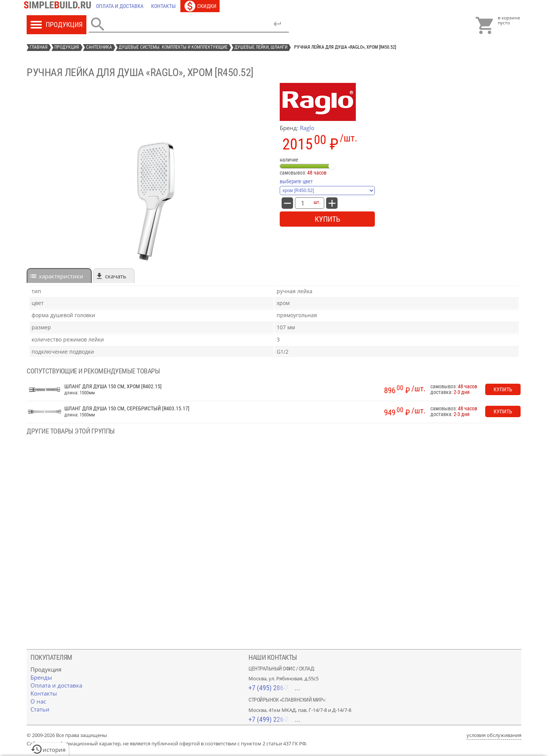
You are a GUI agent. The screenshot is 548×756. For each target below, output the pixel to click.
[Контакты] (163, 6)
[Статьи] (40, 709)
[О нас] (38, 701)
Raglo (307, 128)
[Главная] (59, 6)
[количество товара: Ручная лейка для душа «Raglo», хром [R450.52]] (303, 203)
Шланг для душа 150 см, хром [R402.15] (113, 387)
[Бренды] (41, 677)
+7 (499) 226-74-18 (274, 719)
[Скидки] (200, 6)
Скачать (116, 276)
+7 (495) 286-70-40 (274, 688)
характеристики (61, 276)
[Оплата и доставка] (120, 6)
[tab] (59, 276)
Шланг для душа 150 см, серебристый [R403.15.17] (127, 409)
